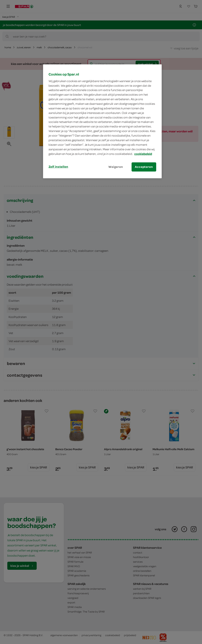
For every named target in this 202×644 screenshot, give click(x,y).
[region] (102, 121)
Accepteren (144, 167)
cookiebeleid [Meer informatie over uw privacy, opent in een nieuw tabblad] (143, 154)
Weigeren (116, 167)
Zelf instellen (58, 167)
